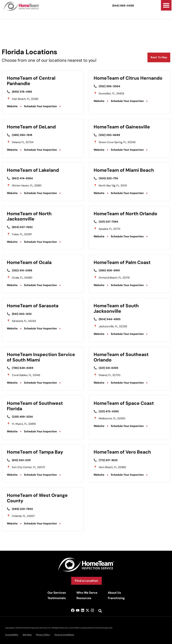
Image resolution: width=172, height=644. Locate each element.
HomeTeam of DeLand (31, 127)
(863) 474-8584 (22, 178)
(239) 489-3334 (22, 417)
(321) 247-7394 (108, 222)
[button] (166, 5)
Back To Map (159, 57)
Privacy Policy (43, 635)
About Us (114, 593)
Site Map (27, 635)
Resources (84, 598)
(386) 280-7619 (22, 135)
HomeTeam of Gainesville (122, 127)
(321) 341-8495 (108, 368)
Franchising (116, 598)
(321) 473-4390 (109, 411)
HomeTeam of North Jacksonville (29, 216)
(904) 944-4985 (110, 319)
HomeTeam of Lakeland (33, 170)
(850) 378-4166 (22, 92)
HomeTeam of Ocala (29, 262)
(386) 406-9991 (109, 270)
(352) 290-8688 (109, 135)
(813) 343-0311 (21, 460)
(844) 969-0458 (123, 6)
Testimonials (57, 598)
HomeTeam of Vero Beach (122, 452)
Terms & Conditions (64, 635)
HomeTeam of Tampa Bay (35, 452)
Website (12, 106)
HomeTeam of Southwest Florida (35, 406)
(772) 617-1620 (108, 460)
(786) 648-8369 (23, 368)
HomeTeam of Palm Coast (122, 262)
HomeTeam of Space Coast (124, 403)
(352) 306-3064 (109, 86)
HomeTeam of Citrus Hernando (128, 78)
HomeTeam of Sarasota (33, 306)
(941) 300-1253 (22, 314)
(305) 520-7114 (108, 178)
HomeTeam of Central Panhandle (31, 81)
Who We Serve (87, 593)
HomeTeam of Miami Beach (124, 170)
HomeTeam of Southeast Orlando (121, 357)
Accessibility (12, 635)
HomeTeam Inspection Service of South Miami (41, 357)
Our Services (57, 593)
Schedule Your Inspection (40, 106)
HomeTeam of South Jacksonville (116, 308)
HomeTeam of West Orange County (37, 498)
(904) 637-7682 (22, 227)
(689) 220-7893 (22, 509)
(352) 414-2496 (22, 270)
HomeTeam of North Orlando (125, 214)
